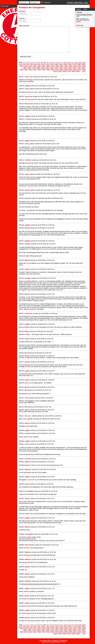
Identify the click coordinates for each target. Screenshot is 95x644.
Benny (27, 596)
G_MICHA (28, 160)
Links (86, 2)
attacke (27, 362)
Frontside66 (29, 491)
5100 (30, 70)
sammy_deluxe (30, 174)
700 (31, 64)
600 (28, 64)
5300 (39, 70)
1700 (74, 64)
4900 (21, 70)
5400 (44, 70)
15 (56, 63)
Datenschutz (64, 640)
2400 (39, 66)
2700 (53, 66)
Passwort (22, 18)
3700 (34, 68)
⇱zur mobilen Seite (45, 640)
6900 (78, 71)
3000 (66, 66)
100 (76, 63)
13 (50, 63)
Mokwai (27, 260)
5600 (53, 70)
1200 (52, 64)
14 (53, 63)
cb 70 (26, 398)
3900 (43, 68)
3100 (71, 66)
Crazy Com (28, 77)
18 (64, 63)
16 (59, 63)
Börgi (26, 331)
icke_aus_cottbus (31, 416)
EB (26, 353)
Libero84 (28, 459)
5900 (66, 70)
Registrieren (79, 2)
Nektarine (28, 470)
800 (35, 64)
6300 (84, 70)
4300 (61, 68)
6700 (69, 71)
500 (24, 64)
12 (47, 63)
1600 (70, 64)
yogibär (27, 86)
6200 (80, 70)
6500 (60, 71)
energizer (28, 278)
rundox (27, 269)
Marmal (78, 22)
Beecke (27, 294)
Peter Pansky (29, 545)
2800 (57, 66)
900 (39, 64)
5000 (26, 70)
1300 (56, 64)
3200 (75, 66)
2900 (62, 66)
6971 (84, 71)
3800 (38, 68)
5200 (35, 70)
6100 (75, 70)
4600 (74, 68)
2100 (26, 66)
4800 (83, 68)
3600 (29, 68)
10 (42, 63)
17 (62, 63)
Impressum (55, 640)
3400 (84, 66)
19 (67, 63)
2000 (21, 66)
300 (84, 63)
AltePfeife (28, 581)
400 (20, 64)
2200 (30, 66)
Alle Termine (80, 25)
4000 (47, 68)
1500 (65, 64)
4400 (65, 68)
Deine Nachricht (24, 26)
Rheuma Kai (29, 104)
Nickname (22, 11)
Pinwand (70, 2)
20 (70, 63)
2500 (44, 66)
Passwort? (47, 3)
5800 (62, 70)
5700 (57, 70)
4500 (70, 68)
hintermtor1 (29, 313)
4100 (52, 68)
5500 (48, 70)
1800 (79, 64)
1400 (61, 64)
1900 (83, 64)
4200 (56, 68)
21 (73, 63)
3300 (80, 66)
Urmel (27, 339)
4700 (79, 68)
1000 (43, 64)
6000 (71, 70)
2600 (48, 66)
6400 (55, 71)
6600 (64, 71)
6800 (73, 71)
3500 (25, 68)
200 (80, 63)
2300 (35, 66)
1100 (47, 64)
